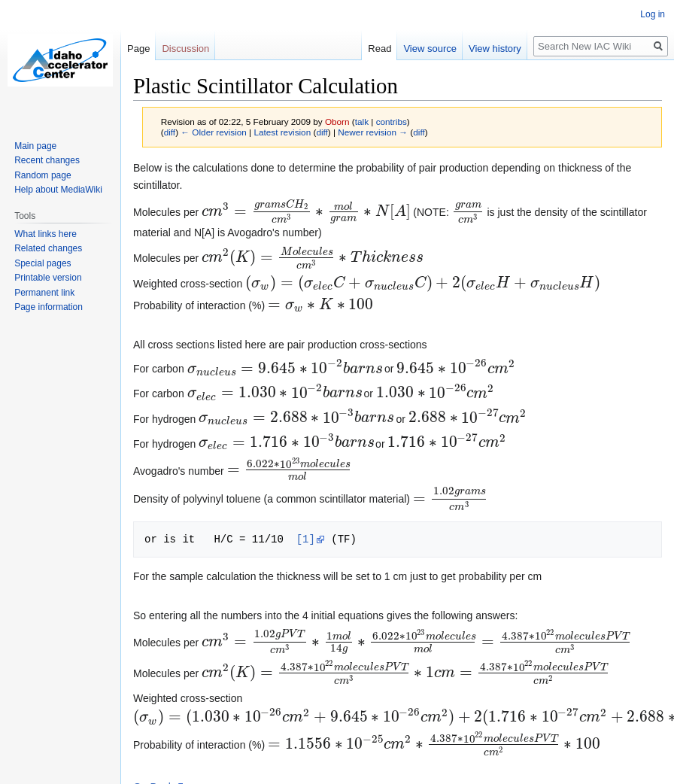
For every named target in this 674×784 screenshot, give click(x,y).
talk (362, 122)
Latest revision (282, 132)
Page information (49, 307)
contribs (392, 122)
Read (380, 49)
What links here (46, 234)
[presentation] (306, 212)
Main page (35, 146)
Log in (653, 14)
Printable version (48, 278)
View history (495, 49)
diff (170, 132)
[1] (306, 539)
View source (430, 49)
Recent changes (47, 160)
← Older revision (214, 132)
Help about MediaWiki (58, 190)
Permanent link (44, 293)
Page (138, 49)
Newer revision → (373, 132)
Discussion (185, 49)
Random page (43, 175)
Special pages (43, 263)
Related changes (48, 248)
